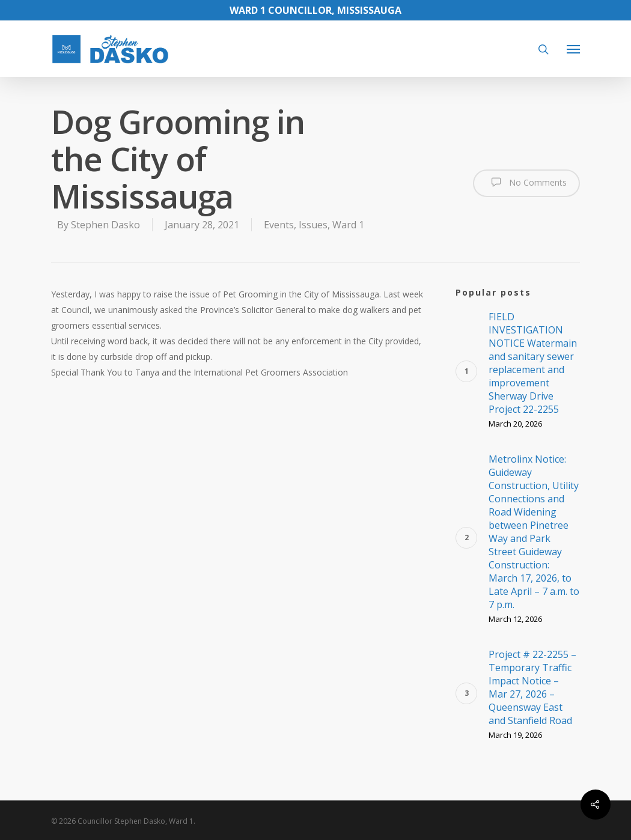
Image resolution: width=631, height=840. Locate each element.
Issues (313, 225)
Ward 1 (348, 225)
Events (279, 225)
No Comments (526, 182)
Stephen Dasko (105, 225)
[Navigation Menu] (573, 49)
